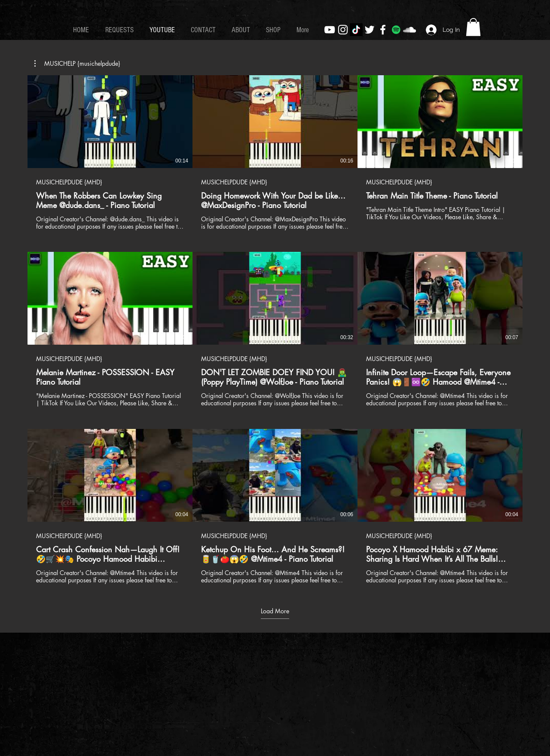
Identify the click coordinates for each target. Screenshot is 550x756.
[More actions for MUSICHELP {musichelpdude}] (77, 64)
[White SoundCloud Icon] (409, 30)
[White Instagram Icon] (343, 30)
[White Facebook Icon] (383, 30)
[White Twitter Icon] (370, 30)
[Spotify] (396, 30)
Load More (275, 611)
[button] (473, 27)
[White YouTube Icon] (330, 30)
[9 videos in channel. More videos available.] (275, 330)
